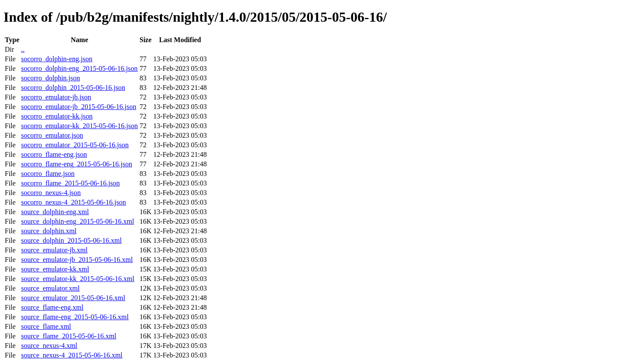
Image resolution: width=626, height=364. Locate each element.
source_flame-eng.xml (52, 307)
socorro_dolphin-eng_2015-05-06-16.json (79, 68)
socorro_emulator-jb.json (56, 97)
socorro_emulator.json (52, 135)
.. (23, 49)
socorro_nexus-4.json (51, 193)
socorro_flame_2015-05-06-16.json (70, 183)
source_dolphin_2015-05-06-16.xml (71, 240)
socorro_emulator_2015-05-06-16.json (75, 145)
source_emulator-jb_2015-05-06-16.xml (77, 260)
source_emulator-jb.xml (54, 250)
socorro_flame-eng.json (54, 154)
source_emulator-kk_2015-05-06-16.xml (78, 279)
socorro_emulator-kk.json (57, 116)
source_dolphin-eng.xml (55, 212)
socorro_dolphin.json (50, 78)
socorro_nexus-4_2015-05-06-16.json (73, 202)
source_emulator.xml (50, 288)
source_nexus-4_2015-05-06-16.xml (72, 355)
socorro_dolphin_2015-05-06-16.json (73, 88)
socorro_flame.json (48, 174)
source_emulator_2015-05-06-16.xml (73, 298)
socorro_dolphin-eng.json (57, 59)
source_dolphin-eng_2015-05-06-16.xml (77, 221)
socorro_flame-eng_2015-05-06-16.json (77, 164)
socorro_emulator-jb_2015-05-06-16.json (78, 107)
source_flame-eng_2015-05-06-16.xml (75, 317)
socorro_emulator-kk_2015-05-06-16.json (79, 126)
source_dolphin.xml (49, 231)
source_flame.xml (46, 326)
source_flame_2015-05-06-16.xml (68, 336)
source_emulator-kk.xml (55, 269)
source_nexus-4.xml (49, 346)
